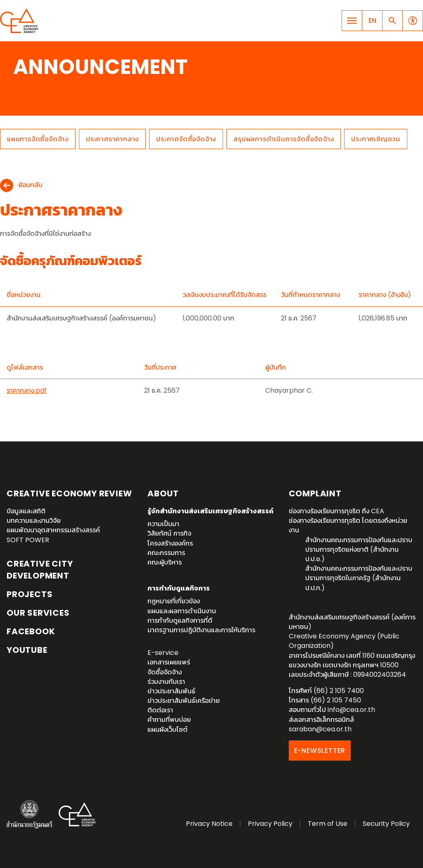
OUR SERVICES (38, 613)
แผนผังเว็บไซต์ (168, 729)
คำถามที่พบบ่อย (169, 720)
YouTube (27, 650)
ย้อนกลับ (30, 185)
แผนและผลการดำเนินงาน (182, 611)
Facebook (31, 631)
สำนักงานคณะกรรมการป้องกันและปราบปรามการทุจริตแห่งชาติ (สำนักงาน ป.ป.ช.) (359, 549)
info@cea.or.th (351, 710)
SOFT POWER (28, 540)
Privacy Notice (209, 824)
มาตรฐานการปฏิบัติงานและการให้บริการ (201, 630)
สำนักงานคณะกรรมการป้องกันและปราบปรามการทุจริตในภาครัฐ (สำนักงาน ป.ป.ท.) (359, 578)
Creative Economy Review (69, 493)
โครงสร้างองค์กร (170, 543)
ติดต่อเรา (160, 710)
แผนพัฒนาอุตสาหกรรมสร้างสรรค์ (53, 530)
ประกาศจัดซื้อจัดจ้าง (186, 139)
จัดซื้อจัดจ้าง (165, 672)
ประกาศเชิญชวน (376, 139)
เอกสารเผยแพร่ (169, 662)
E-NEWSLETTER (320, 751)
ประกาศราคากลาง (112, 139)
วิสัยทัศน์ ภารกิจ (169, 533)
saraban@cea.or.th (320, 729)
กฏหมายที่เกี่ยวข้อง (174, 601)
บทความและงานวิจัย (34, 521)
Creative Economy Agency (21, 21)
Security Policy (386, 824)
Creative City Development (40, 570)
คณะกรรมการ (166, 553)
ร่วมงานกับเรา (166, 682)
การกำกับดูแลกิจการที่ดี (180, 620)
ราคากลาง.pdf (27, 390)
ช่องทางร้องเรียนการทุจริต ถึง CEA (336, 511)
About (163, 493)
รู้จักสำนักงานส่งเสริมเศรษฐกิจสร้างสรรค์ (210, 511)
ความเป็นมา (163, 524)
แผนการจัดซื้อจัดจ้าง (38, 139)
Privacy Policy (270, 824)
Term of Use (328, 824)
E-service (163, 653)
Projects (30, 594)
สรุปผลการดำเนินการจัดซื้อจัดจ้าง (284, 139)
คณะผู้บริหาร (165, 562)
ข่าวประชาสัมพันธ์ (171, 691)
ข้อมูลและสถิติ (26, 511)
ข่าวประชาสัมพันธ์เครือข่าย (184, 701)
